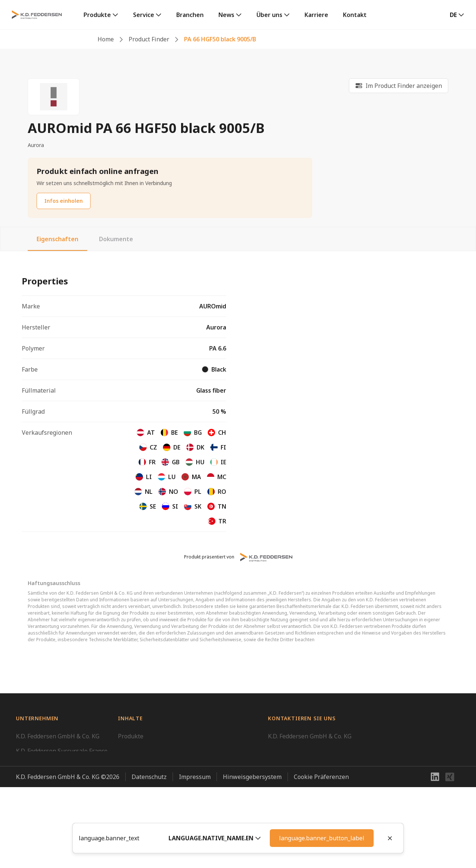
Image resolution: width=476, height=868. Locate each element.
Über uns (269, 15)
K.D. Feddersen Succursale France (62, 751)
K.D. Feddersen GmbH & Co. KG (58, 736)
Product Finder (149, 39)
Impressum (195, 858)
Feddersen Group (40, 825)
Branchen (190, 15)
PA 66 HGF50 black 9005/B (220, 39)
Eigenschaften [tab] (57, 239)
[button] (215, 838)
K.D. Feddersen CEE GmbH (51, 766)
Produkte (97, 15)
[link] (101, 15)
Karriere (316, 15)
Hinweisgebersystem (252, 858)
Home (106, 39)
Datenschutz (149, 858)
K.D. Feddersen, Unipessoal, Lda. (60, 810)
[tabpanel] (238, 400)
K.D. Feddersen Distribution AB (59, 795)
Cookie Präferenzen (321, 858)
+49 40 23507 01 (290, 772)
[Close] (390, 838)
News (226, 15)
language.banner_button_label (322, 838)
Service (144, 15)
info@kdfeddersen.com (300, 780)
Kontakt (355, 15)
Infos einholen (64, 201)
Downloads (133, 751)
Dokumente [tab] (116, 239)
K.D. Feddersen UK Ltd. (47, 780)
